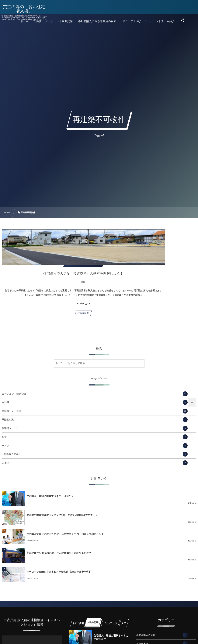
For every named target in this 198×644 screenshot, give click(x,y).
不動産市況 (95, 420)
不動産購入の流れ (95, 454)
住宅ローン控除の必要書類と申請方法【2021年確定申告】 (59, 572)
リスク (95, 446)
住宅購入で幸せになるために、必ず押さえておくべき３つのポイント (65, 534)
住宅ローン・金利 (95, 411)
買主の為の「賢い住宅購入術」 (27, 9)
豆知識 (95, 402)
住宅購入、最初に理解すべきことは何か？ (50, 496)
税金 (95, 437)
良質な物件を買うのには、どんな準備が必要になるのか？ (59, 553)
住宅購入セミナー (95, 428)
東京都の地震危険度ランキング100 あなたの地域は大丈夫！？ (62, 515)
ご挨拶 (95, 463)
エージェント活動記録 (95, 394)
